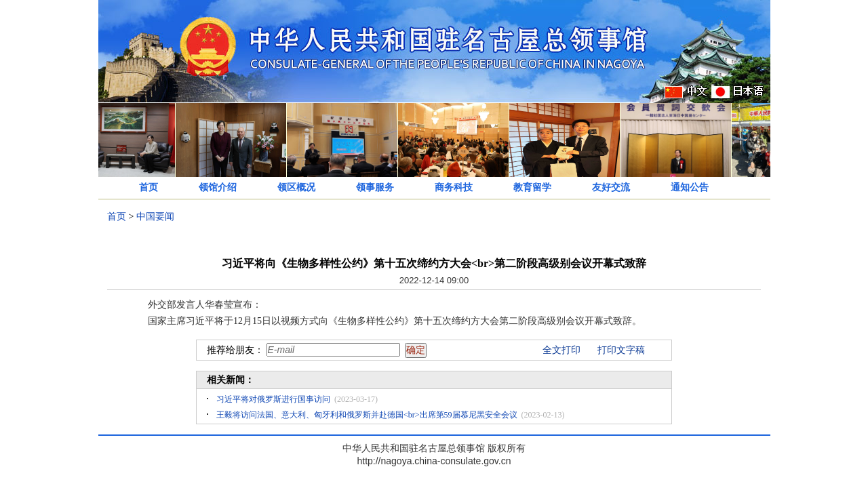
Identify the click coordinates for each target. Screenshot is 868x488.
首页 (149, 187)
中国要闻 (155, 217)
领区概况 (296, 187)
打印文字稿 (621, 350)
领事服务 (375, 187)
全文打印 (561, 350)
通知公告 (690, 187)
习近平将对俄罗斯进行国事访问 (273, 399)
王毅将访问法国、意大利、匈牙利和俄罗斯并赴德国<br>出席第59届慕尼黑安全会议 (367, 415)
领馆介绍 (218, 187)
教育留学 (532, 187)
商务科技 (454, 187)
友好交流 (611, 187)
